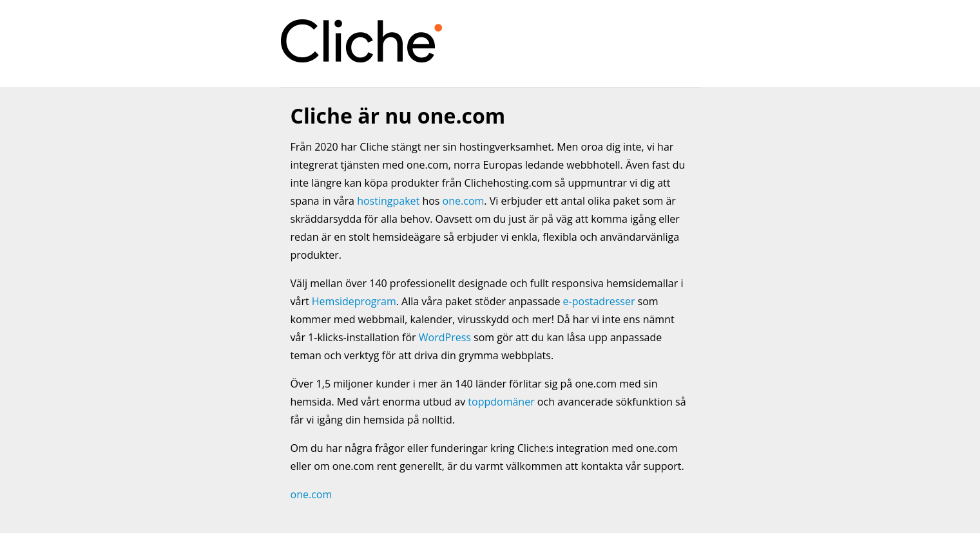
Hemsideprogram (354, 301)
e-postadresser (599, 301)
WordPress (445, 337)
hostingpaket (388, 201)
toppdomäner (501, 402)
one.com (464, 201)
